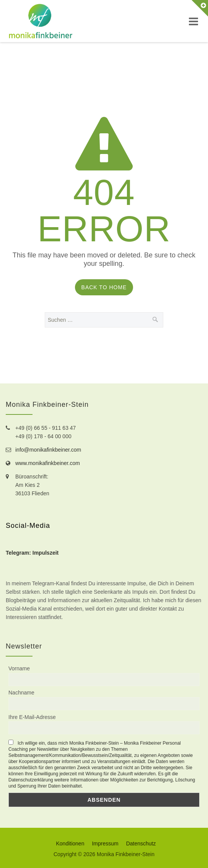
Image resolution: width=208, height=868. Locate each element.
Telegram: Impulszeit (32, 553)
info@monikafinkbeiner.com (48, 450)
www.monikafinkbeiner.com (48, 463)
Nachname (21, 693)
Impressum (105, 843)
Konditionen (70, 843)
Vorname (19, 668)
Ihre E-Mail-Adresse (32, 717)
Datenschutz (141, 843)
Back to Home (104, 287)
